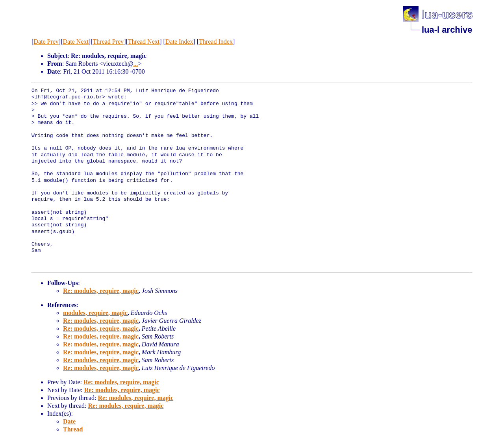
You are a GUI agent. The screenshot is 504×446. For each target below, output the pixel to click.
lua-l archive (447, 30)
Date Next (76, 42)
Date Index (179, 42)
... (136, 64)
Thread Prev (108, 42)
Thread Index (216, 42)
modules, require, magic (95, 313)
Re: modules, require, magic (101, 291)
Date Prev (46, 42)
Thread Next (144, 42)
